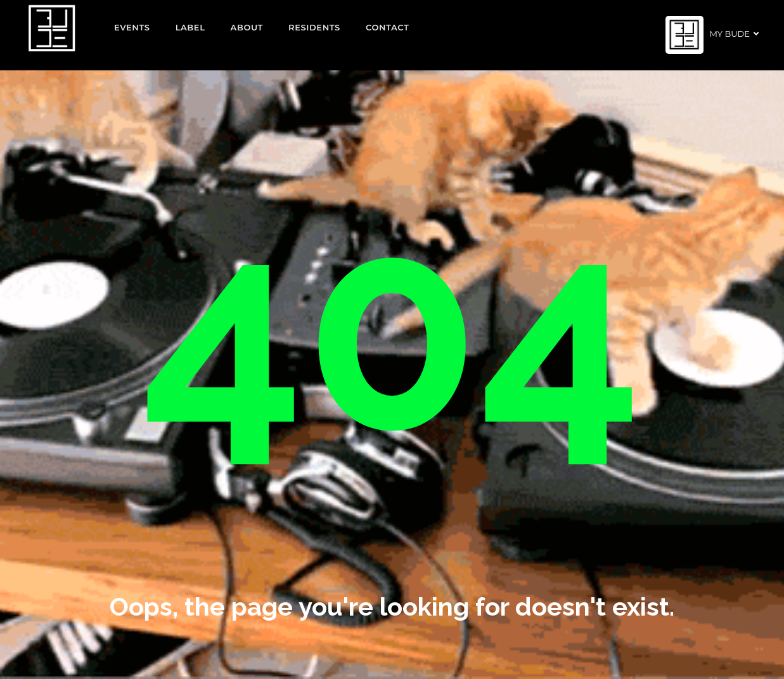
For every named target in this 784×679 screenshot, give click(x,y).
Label (190, 27)
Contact (388, 27)
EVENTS (132, 27)
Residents (314, 27)
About (247, 27)
